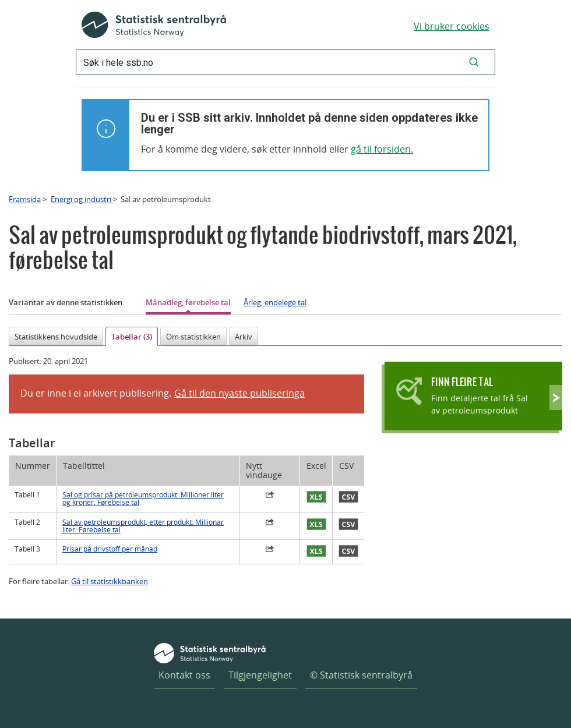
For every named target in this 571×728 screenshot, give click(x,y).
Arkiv (244, 337)
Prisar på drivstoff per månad (110, 549)
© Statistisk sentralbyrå (361, 675)
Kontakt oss (184, 675)
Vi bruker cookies (452, 26)
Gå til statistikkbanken (110, 581)
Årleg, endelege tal (275, 302)
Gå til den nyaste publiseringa (239, 393)
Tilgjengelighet (260, 675)
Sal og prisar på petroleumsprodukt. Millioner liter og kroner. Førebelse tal (143, 499)
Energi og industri (82, 199)
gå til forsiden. (382, 149)
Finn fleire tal (462, 382)
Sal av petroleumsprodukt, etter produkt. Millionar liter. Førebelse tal (143, 526)
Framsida (25, 199)
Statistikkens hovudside (56, 337)
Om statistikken (193, 337)
